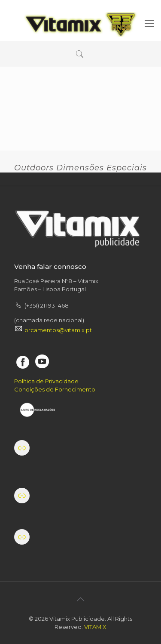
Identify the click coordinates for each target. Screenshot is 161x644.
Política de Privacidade (46, 381)
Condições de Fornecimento (55, 389)
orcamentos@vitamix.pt (58, 330)
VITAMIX (95, 627)
